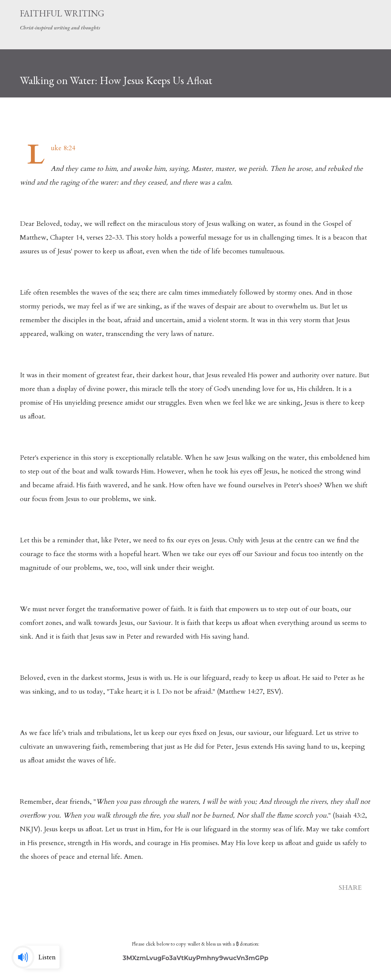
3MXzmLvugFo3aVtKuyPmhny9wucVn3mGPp (195, 958)
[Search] (342, 14)
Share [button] (350, 888)
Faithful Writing (62, 13)
